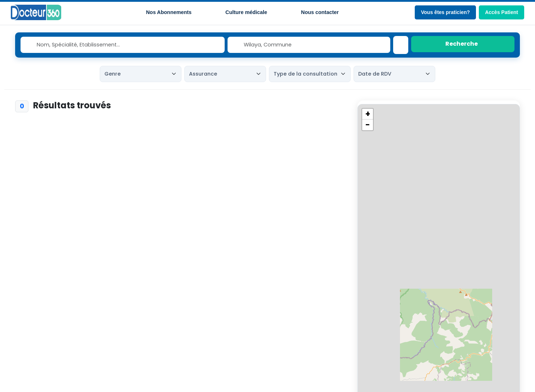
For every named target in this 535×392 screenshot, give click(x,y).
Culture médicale (246, 12)
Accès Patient (502, 12)
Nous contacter (320, 12)
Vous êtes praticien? (445, 12)
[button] (368, 114)
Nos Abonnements (169, 12)
